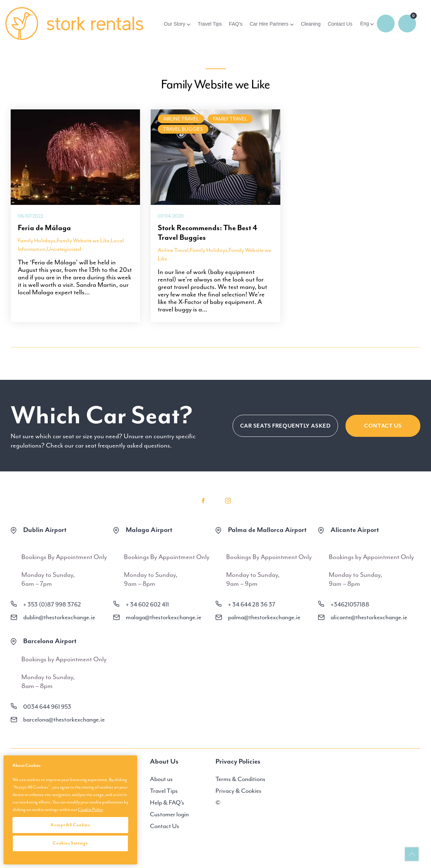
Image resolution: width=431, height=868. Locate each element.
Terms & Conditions (240, 779)
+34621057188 (350, 604)
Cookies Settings (70, 843)
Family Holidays (37, 241)
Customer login (169, 814)
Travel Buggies (183, 129)
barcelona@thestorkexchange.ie (64, 719)
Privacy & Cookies (238, 791)
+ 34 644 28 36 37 (252, 604)
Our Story (175, 24)
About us (161, 779)
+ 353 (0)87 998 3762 (52, 604)
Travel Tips (210, 24)
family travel (230, 119)
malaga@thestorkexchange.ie (163, 617)
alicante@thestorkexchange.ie (369, 617)
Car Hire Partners (269, 24)
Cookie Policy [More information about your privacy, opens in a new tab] (90, 810)
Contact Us (340, 24)
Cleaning (311, 24)
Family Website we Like (83, 241)
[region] (70, 810)
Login (386, 24)
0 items (407, 24)
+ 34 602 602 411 (147, 604)
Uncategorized (64, 249)
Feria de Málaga (44, 228)
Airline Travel (181, 119)
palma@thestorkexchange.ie (264, 617)
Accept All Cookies (70, 825)
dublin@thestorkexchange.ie (59, 617)
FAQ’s (236, 24)
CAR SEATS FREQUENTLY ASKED (285, 426)
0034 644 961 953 (47, 707)
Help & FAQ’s (167, 802)
